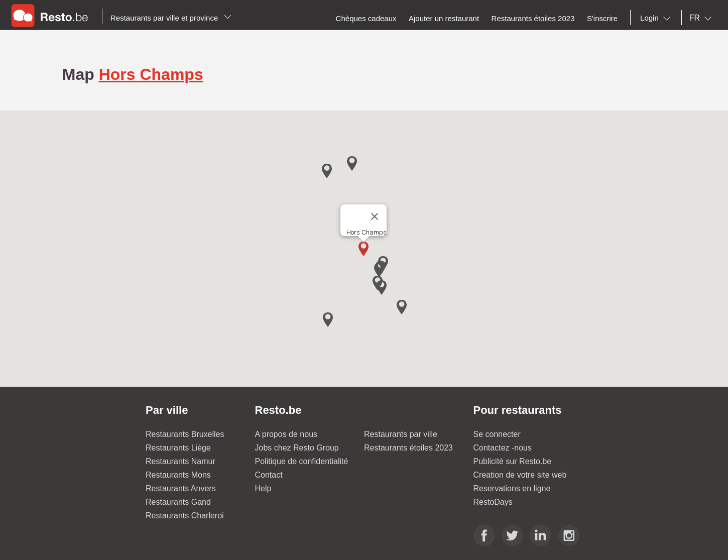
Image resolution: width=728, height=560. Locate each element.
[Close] (375, 216)
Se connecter (497, 434)
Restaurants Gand (178, 502)
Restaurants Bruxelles (185, 434)
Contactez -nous (503, 448)
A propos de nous (286, 434)
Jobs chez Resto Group (297, 448)
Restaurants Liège (178, 448)
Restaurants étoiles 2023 (408, 448)
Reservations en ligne (512, 488)
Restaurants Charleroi (185, 516)
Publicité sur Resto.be (513, 461)
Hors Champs (151, 74)
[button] (363, 249)
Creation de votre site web (520, 475)
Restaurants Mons (178, 475)
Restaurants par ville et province (171, 18)
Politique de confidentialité (302, 461)
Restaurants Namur (180, 461)
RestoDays (493, 502)
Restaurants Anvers (181, 488)
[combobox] (657, 18)
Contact (269, 475)
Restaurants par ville (401, 434)
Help (263, 488)
